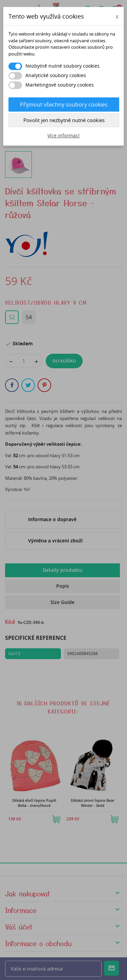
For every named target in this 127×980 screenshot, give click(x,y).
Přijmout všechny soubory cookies (64, 104)
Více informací (63, 135)
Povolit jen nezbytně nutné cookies (64, 120)
